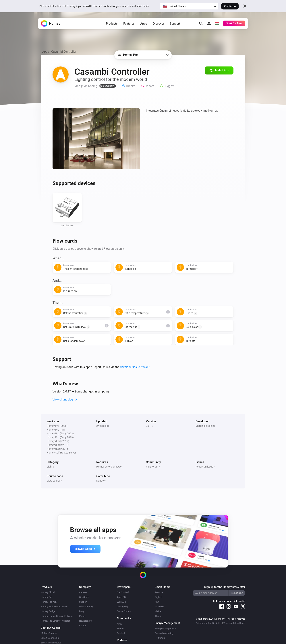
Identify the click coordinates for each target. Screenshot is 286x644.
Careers (83, 592)
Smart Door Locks (50, 638)
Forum (120, 628)
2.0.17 (150, 426)
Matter (158, 611)
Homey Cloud (48, 592)
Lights (50, 467)
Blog (81, 611)
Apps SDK (122, 597)
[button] (189, 6)
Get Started (123, 592)
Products (112, 24)
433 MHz (159, 607)
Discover (158, 24)
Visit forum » (153, 467)
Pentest (121, 633)
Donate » (101, 481)
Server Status (124, 611)
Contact (83, 626)
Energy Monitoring (164, 633)
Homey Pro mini (49, 602)
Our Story (84, 597)
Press (82, 616)
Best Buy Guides (51, 628)
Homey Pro (47, 597)
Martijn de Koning (205, 426)
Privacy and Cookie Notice (209, 623)
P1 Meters (160, 638)
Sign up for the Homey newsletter (225, 587)
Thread (159, 616)
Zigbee (158, 597)
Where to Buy (86, 607)
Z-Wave (159, 592)
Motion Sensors (49, 633)
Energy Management (165, 628)
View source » (54, 481)
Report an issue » (205, 467)
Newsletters (85, 621)
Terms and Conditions (234, 623)
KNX (157, 602)
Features (129, 24)
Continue (230, 6)
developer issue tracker (135, 367)
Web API (121, 602)
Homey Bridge (48, 611)
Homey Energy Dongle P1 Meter (57, 616)
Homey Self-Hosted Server (55, 607)
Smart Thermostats (51, 643)
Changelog (122, 607)
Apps (144, 24)
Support (175, 24)
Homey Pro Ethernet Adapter (55, 621)
